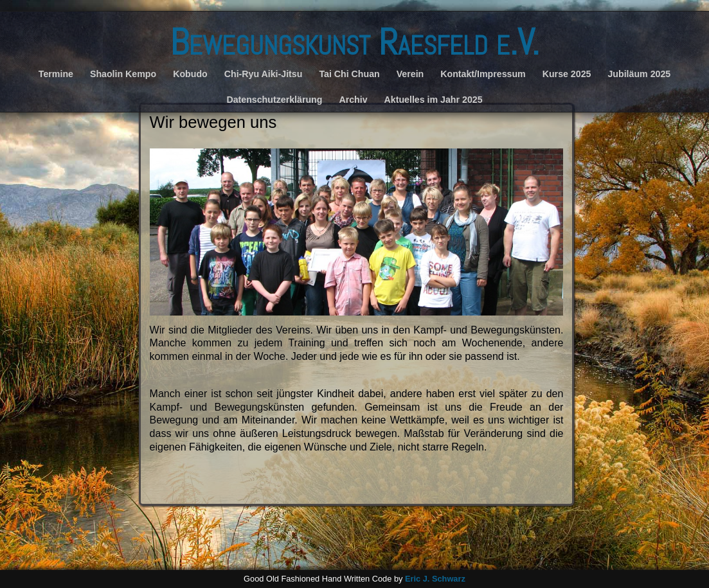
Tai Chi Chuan (349, 74)
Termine (56, 74)
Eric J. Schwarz (435, 579)
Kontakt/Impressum (483, 74)
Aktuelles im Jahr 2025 (434, 100)
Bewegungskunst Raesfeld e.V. (354, 42)
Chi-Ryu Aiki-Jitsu (264, 74)
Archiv (353, 100)
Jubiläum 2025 (639, 74)
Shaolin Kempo (123, 74)
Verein (410, 74)
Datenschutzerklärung (274, 100)
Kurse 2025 (567, 74)
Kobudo (190, 74)
